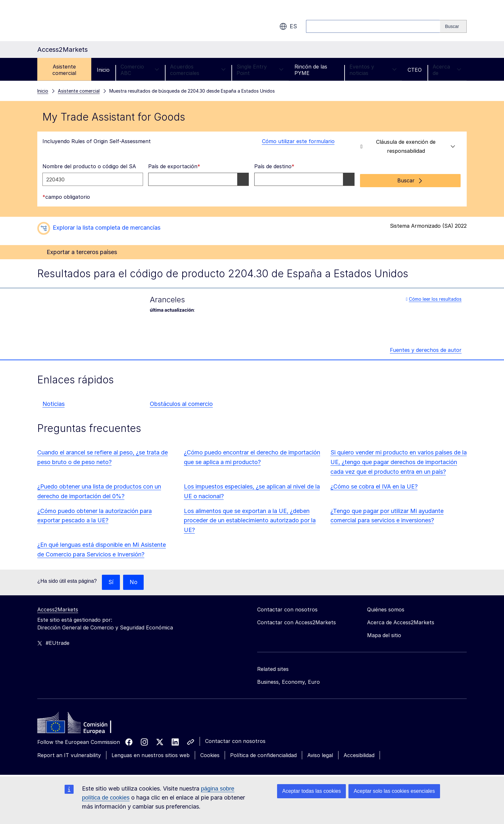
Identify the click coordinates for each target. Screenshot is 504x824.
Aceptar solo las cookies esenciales (394, 791)
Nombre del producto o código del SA (89, 166)
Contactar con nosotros (235, 740)
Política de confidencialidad (263, 754)
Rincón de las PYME (311, 70)
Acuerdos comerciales (198, 70)
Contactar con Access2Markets (297, 621)
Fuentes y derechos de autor (426, 349)
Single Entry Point (260, 70)
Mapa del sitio (384, 634)
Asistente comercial (64, 70)
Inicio (103, 70)
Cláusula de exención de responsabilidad (408, 146)
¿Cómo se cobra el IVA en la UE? (374, 485)
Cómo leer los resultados (434, 297)
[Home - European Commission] (84, 723)
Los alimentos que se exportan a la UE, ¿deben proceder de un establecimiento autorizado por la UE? (250, 519)
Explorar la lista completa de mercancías (107, 226)
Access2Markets (58, 609)
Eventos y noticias (373, 70)
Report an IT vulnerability (69, 754)
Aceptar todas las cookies (311, 791)
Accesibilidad (359, 754)
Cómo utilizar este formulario (294, 141)
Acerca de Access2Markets (401, 621)
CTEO (415, 70)
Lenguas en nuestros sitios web (151, 754)
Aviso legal (320, 754)
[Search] (453, 26)
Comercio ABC (140, 70)
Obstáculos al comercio (181, 403)
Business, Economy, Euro (288, 681)
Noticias (54, 403)
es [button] (288, 26)
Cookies (210, 754)
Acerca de (447, 70)
